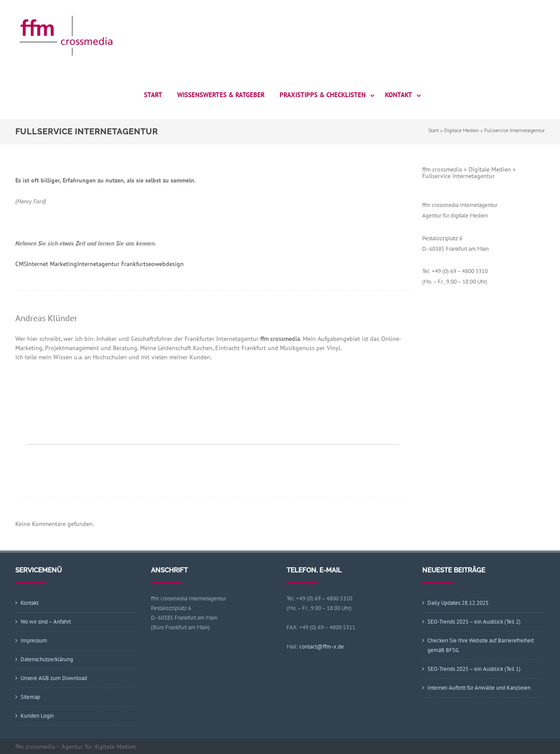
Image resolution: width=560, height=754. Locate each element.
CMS (21, 264)
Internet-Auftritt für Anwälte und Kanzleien (479, 688)
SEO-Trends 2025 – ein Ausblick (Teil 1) (474, 669)
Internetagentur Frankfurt (111, 264)
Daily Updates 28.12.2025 (458, 603)
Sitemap (30, 697)
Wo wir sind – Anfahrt (46, 622)
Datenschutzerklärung (47, 659)
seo (150, 264)
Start (153, 95)
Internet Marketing (52, 264)
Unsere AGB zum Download (54, 678)
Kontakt (399, 95)
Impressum (34, 640)
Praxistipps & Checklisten (323, 95)
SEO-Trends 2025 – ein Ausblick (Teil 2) (474, 622)
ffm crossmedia (280, 339)
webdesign (169, 264)
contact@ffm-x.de (322, 647)
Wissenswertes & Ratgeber (221, 95)
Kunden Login (37, 716)
